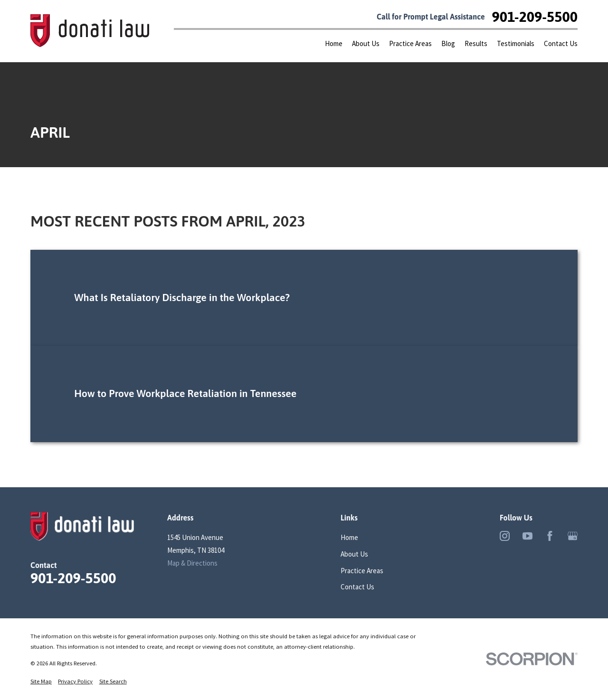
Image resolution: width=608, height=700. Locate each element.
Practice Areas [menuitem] (410, 43)
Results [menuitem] (476, 43)
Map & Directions (192, 563)
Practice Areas (362, 571)
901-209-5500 (535, 17)
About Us (354, 554)
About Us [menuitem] (366, 43)
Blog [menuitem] (448, 43)
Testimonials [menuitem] (516, 43)
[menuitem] (41, 682)
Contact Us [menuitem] (561, 43)
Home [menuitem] (334, 43)
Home (349, 537)
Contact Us (357, 587)
